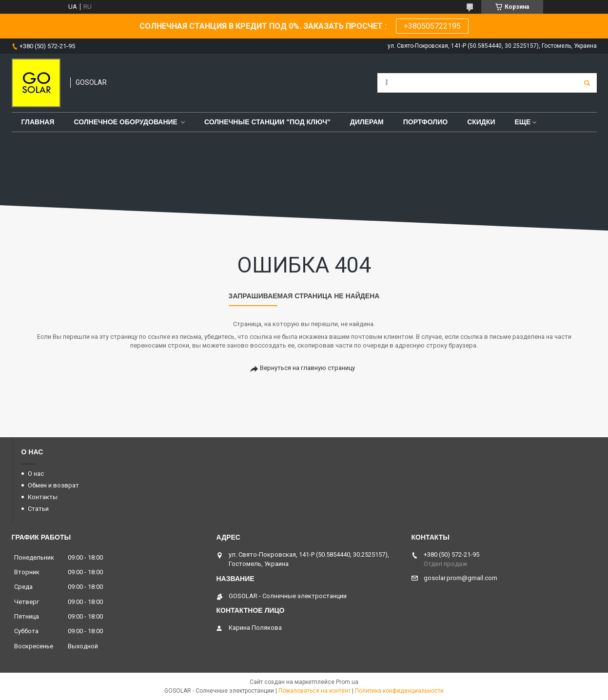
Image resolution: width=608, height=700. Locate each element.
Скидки (481, 122)
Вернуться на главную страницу (307, 368)
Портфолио (425, 122)
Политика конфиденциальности (399, 691)
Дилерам (367, 122)
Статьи (38, 509)
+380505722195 (432, 26)
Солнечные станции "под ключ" (267, 122)
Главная (38, 122)
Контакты (43, 497)
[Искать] (587, 83)
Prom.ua (347, 682)
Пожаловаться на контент (314, 691)
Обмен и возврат (53, 485)
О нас (36, 474)
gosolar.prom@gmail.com (461, 578)
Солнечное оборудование (126, 122)
